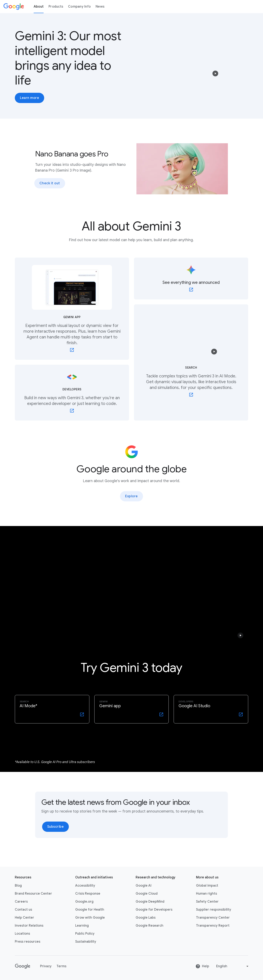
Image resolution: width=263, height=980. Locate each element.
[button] (215, 73)
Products (56, 7)
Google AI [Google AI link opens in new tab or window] (144, 886)
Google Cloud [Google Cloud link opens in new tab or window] (147, 894)
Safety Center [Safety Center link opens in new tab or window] (207, 902)
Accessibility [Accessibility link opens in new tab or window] (85, 886)
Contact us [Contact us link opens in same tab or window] (23, 910)
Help (202, 966)
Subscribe (56, 827)
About (39, 7)
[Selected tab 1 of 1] (131, 739)
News (100, 7)
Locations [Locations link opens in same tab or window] (22, 934)
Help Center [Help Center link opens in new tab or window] (24, 918)
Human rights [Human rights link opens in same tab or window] (206, 894)
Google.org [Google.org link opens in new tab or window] (84, 902)
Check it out (50, 183)
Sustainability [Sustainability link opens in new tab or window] (86, 942)
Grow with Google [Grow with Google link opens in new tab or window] (90, 918)
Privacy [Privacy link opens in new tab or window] (46, 966)
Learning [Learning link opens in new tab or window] (82, 926)
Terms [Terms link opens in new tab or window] (61, 966)
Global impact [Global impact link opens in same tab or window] (207, 886)
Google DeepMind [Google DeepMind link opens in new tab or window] (150, 902)
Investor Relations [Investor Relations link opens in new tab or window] (29, 926)
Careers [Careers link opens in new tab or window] (21, 902)
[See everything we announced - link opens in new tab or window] (191, 279)
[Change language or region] (233, 966)
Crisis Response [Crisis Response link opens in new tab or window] (88, 894)
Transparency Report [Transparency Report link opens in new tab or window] (213, 926)
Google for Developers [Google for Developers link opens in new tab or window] (154, 910)
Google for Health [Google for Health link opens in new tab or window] (90, 910)
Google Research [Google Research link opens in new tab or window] (149, 926)
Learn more (29, 98)
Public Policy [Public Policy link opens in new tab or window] (85, 934)
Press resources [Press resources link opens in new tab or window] (28, 942)
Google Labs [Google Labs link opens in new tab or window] (146, 918)
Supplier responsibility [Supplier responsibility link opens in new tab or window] (214, 910)
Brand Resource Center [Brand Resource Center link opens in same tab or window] (33, 894)
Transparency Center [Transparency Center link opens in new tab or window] (213, 918)
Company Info (79, 7)
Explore (131, 496)
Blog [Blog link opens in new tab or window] (18, 886)
